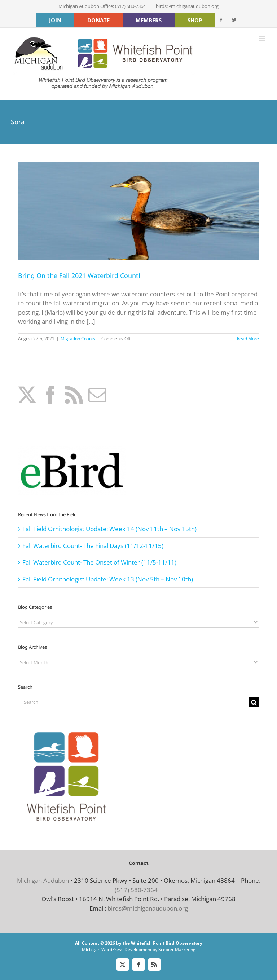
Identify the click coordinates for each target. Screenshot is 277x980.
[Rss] (74, 395)
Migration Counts (78, 339)
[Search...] (133, 702)
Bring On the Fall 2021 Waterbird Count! (79, 275)
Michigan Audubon (43, 880)
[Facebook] (50, 395)
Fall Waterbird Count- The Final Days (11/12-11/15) (93, 546)
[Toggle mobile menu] (262, 39)
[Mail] (97, 395)
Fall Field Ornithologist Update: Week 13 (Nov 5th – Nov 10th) (108, 579)
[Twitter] (27, 395)
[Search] (254, 702)
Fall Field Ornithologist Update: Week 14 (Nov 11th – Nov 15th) (109, 529)
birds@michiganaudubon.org (187, 6)
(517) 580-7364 (136, 890)
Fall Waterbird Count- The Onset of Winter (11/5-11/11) (99, 562)
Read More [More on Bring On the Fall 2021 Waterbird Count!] (248, 339)
